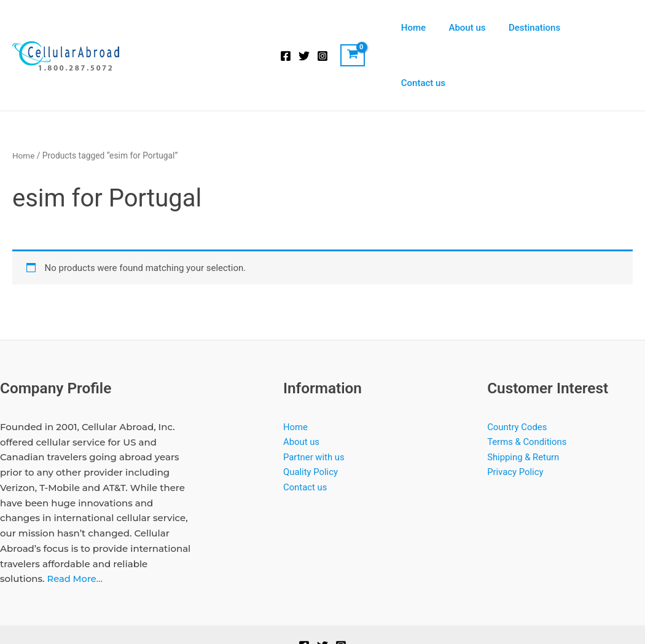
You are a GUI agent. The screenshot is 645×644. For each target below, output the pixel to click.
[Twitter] (304, 28)
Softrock (376, 611)
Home (423, 28)
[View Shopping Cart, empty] (353, 28)
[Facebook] (286, 28)
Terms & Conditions (527, 387)
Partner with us (314, 402)
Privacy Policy (515, 418)
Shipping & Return (524, 402)
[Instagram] (322, 28)
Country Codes (517, 372)
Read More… (75, 524)
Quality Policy (311, 418)
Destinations (534, 28)
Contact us (601, 28)
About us (472, 28)
